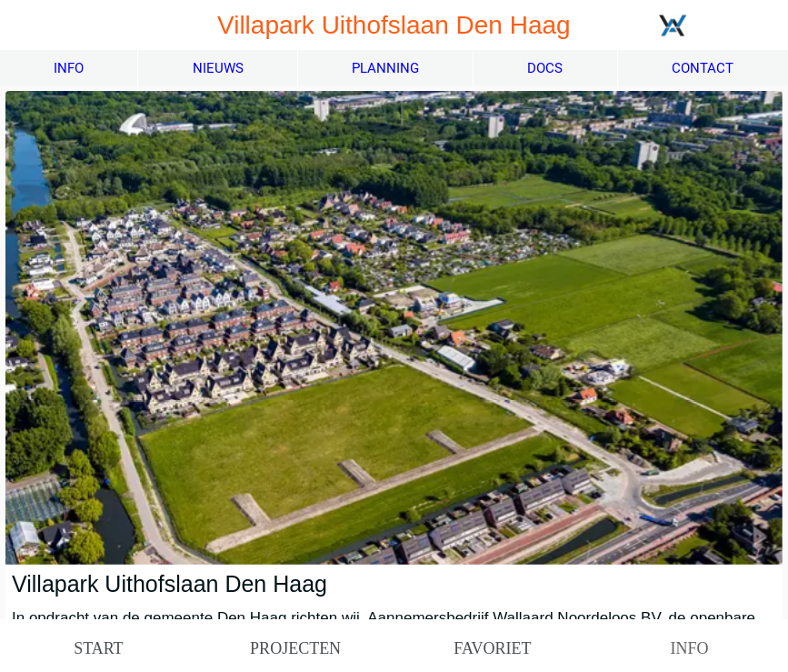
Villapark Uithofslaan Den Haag (170, 584)
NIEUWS (218, 68)
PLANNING (385, 68)
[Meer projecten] (721, 25)
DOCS (545, 68)
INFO (69, 68)
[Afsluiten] (25, 25)
